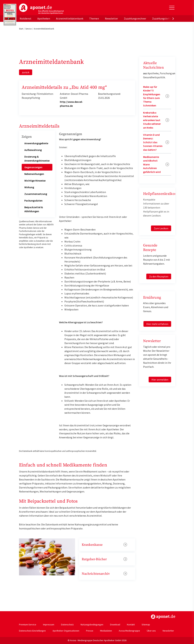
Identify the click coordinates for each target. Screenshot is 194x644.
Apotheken (44, 18)
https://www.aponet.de (163, 617)
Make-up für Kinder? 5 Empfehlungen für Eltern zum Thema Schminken (152, 96)
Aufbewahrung (33, 150)
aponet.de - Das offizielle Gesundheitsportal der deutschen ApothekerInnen (41, 9)
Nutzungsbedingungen (92, 625)
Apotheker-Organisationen (66, 631)
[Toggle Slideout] (172, 8)
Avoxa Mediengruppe (129, 631)
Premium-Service (28, 625)
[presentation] (173, 18)
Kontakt (131, 625)
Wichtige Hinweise (35, 181)
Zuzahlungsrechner (135, 18)
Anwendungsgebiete (36, 143)
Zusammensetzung (36, 194)
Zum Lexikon (161, 228)
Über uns (151, 631)
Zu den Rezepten (159, 276)
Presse (90, 631)
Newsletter (111, 18)
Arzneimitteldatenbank (70, 18)
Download (115, 625)
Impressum (49, 625)
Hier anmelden (160, 380)
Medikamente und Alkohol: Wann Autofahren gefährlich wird (152, 164)
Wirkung (29, 187)
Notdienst (26, 18)
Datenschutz (67, 625)
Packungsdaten (33, 201)
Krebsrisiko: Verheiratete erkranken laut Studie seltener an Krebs (152, 120)
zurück (26, 72)
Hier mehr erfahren (157, 324)
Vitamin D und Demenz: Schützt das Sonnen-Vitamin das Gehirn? (153, 142)
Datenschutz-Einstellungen (32, 631)
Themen (94, 18)
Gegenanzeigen (33, 167)
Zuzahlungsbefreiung (164, 18)
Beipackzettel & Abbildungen (34, 209)
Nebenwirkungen (34, 174)
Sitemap (146, 625)
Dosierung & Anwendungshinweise (37, 159)
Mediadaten (106, 631)
